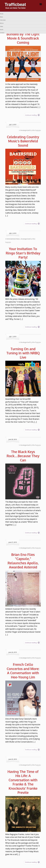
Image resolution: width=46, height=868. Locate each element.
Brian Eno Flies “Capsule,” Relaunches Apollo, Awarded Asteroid (23, 561)
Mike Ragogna (36, 130)
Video (1, 26)
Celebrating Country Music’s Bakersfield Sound (23, 141)
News (1, 17)
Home (2, 14)
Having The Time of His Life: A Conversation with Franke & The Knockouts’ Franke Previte (23, 782)
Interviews (3, 20)
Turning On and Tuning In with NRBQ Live (23, 353)
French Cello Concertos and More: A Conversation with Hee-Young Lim (23, 671)
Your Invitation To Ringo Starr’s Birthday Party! (23, 253)
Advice (2, 23)
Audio (2, 30)
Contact (2, 33)
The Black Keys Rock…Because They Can (23, 456)
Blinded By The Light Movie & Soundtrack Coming (23, 38)
